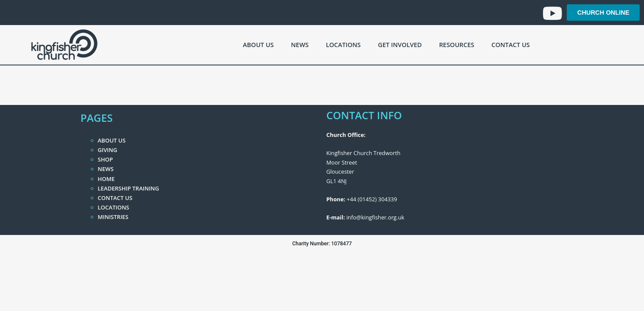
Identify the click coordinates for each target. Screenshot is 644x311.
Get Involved (400, 45)
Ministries (113, 217)
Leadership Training (129, 188)
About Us (258, 45)
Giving (108, 150)
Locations (343, 45)
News (300, 45)
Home (106, 179)
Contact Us (510, 45)
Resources (457, 45)
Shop (105, 159)
